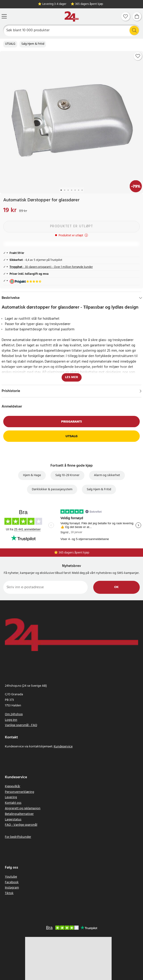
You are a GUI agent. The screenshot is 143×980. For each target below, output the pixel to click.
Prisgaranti (71, 422)
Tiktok (9, 893)
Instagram (12, 888)
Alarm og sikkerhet (107, 475)
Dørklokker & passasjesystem (52, 489)
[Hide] (141, 298)
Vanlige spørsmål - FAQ (21, 725)
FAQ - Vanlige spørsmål (21, 825)
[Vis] (141, 391)
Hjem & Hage (32, 475)
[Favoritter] (126, 16)
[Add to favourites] (138, 56)
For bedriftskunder (18, 837)
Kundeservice (63, 747)
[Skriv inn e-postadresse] (45, 587)
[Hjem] (72, 17)
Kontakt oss (13, 803)
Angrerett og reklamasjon (23, 808)
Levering (11, 797)
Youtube (11, 877)
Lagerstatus (13, 820)
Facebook (12, 882)
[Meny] (4, 16)
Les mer (72, 377)
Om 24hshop (14, 714)
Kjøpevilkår (13, 786)
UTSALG (10, 44)
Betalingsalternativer (19, 814)
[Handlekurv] (137, 16)
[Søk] (72, 30)
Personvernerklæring (20, 792)
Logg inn (11, 720)
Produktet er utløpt (72, 226)
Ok (116, 587)
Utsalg (71, 436)
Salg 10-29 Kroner (67, 475)
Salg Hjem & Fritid (33, 44)
